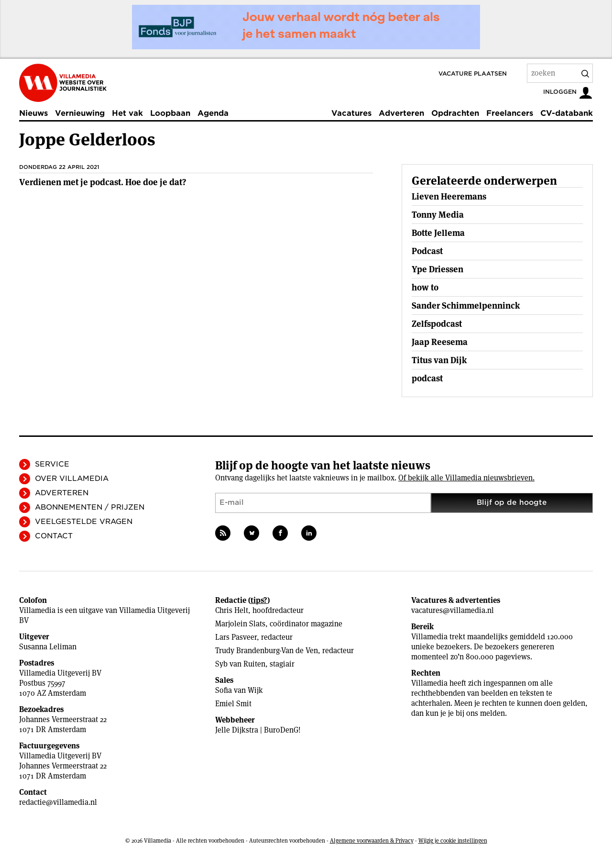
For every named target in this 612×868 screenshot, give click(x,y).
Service (52, 464)
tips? (259, 600)
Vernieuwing (80, 113)
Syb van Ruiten (240, 664)
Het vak (127, 113)
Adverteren (401, 113)
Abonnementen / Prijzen (90, 507)
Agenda (213, 113)
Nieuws (33, 113)
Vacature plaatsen (473, 73)
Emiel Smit (233, 704)
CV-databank (567, 113)
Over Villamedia (72, 479)
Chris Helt (232, 610)
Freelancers (510, 113)
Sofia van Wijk (239, 690)
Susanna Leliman (48, 647)
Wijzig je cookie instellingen (453, 840)
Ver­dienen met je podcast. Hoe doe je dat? (103, 182)
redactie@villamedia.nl (58, 802)
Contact (54, 536)
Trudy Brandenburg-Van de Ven (267, 651)
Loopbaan (170, 113)
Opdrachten (455, 113)
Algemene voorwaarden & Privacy (372, 840)
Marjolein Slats (240, 624)
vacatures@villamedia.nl (453, 610)
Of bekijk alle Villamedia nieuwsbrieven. (466, 478)
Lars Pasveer (236, 637)
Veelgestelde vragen (84, 522)
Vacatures (351, 113)
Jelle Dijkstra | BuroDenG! (258, 730)
